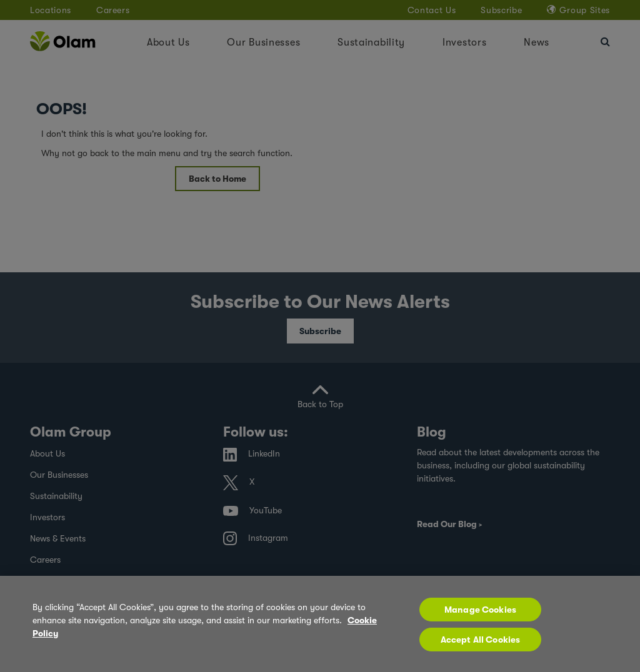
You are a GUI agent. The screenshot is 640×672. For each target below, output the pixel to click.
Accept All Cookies (481, 646)
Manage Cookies (480, 616)
